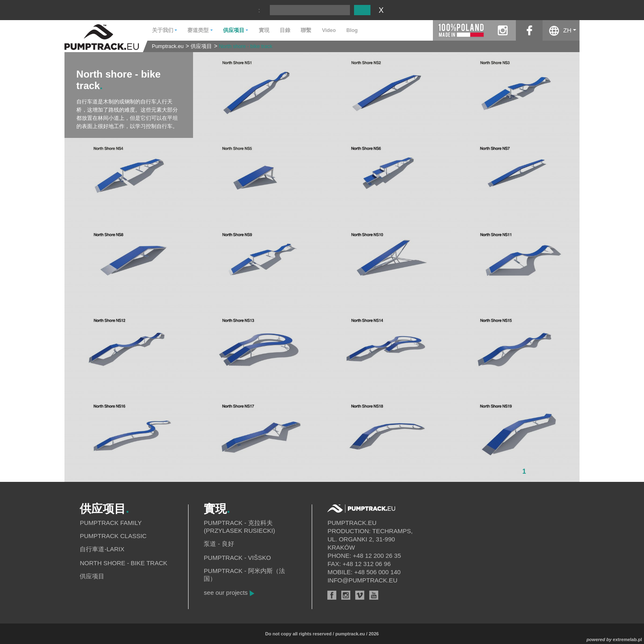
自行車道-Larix (102, 549)
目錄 (285, 30)
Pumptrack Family (111, 523)
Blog (352, 30)
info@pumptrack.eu (362, 580)
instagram (503, 30)
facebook (529, 30)
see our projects (226, 592)
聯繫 (306, 30)
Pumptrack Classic (113, 536)
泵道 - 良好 (219, 544)
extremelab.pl (627, 639)
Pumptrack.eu (168, 46)
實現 (264, 30)
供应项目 (201, 46)
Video (329, 30)
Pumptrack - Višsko (237, 558)
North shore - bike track (246, 46)
